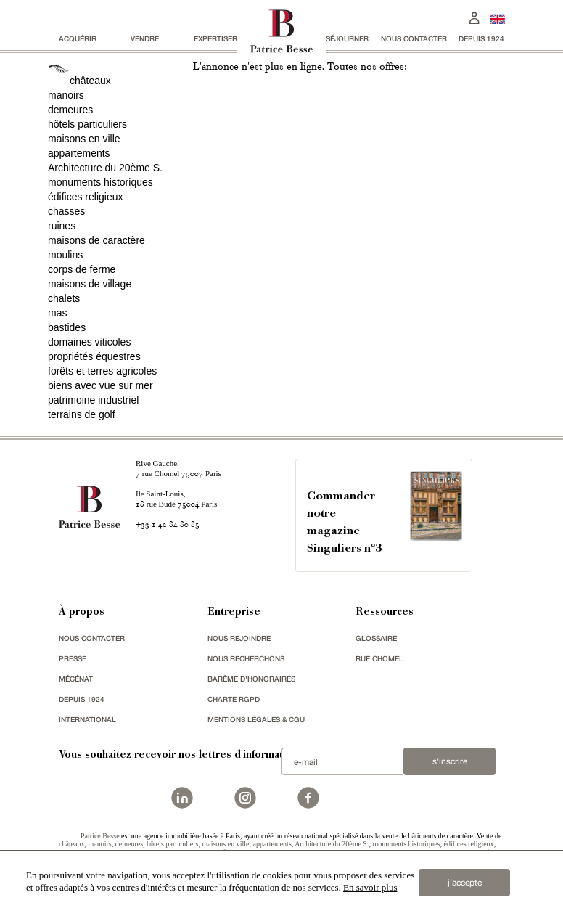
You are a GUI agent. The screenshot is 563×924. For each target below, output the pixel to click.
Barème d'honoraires (251, 679)
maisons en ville (84, 139)
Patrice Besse (100, 836)
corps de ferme (82, 269)
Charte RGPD (234, 699)
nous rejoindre (239, 638)
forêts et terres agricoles (102, 371)
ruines (62, 226)
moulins (65, 255)
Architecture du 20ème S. (105, 168)
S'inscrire (450, 761)
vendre (145, 38)
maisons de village (90, 284)
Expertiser (215, 38)
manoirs (66, 95)
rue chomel (379, 658)
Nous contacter (414, 38)
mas (57, 313)
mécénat (76, 679)
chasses (66, 211)
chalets (64, 298)
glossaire (376, 638)
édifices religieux (86, 197)
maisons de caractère (96, 240)
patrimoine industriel (93, 400)
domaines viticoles (89, 342)
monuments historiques (100, 182)
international (87, 719)
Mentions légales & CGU (256, 719)
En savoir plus (370, 887)
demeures (70, 110)
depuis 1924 (481, 38)
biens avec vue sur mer (100, 385)
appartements (79, 153)
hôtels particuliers (87, 124)
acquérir (78, 38)
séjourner (347, 38)
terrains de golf (82, 414)
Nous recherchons (246, 658)
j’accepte (465, 883)
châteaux (90, 81)
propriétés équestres (94, 356)
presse (73, 658)
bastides (67, 327)
